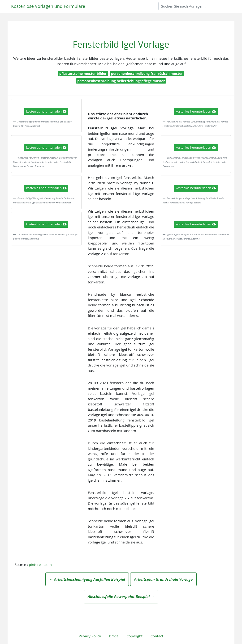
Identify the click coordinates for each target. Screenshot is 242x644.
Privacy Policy (90, 636)
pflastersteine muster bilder (83, 74)
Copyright (134, 636)
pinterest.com (40, 564)
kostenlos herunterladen (46, 111)
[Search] (194, 6)
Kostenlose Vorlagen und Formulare (48, 6)
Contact (157, 636)
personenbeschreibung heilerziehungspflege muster (121, 81)
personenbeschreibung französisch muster (147, 74)
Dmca (114, 636)
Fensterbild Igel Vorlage (121, 44)
